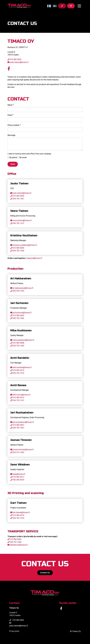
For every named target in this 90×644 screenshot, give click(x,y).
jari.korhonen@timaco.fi (22, 313)
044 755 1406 (15, 542)
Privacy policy (14, 631)
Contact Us (45, 573)
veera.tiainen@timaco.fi (22, 220)
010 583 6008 (18, 343)
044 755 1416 (18, 373)
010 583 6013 (18, 398)
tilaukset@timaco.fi (34, 258)
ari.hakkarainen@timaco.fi (23, 288)
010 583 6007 (18, 425)
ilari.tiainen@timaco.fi (21, 512)
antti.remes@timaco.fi (22, 395)
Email (10, 115)
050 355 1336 (18, 291)
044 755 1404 (18, 346)
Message (11, 135)
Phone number (14, 125)
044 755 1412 (18, 223)
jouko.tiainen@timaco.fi (18, 62)
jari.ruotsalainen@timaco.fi (23, 422)
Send (13, 164)
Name (11, 105)
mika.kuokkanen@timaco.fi (23, 340)
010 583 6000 (18, 248)
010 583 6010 (18, 515)
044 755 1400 (18, 251)
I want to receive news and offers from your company (29, 154)
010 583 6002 (14, 59)
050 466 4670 (18, 480)
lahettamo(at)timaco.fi (19, 545)
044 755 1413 (18, 400)
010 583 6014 (18, 370)
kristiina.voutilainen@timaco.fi (25, 245)
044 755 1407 (18, 428)
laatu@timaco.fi (19, 474)
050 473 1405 (18, 452)
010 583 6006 (16, 539)
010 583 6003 (18, 315)
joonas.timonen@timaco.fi (23, 450)
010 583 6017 (18, 477)
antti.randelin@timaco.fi (22, 367)
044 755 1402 (18, 318)
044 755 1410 (18, 518)
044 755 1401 (18, 199)
